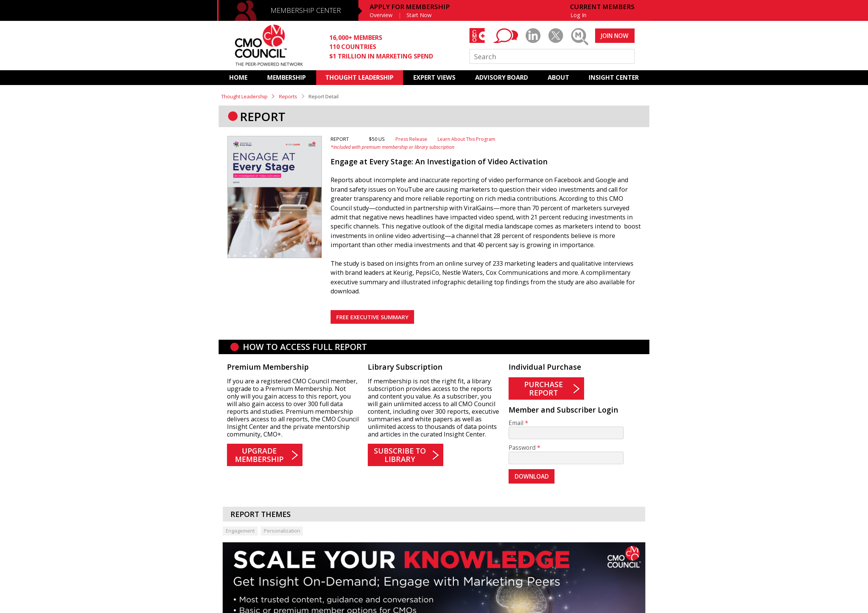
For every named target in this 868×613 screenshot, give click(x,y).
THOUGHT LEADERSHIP (359, 77)
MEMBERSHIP (287, 77)
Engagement (240, 531)
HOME (238, 77)
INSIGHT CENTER (614, 77)
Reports (288, 96)
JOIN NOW (615, 36)
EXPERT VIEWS (434, 77)
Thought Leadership (244, 96)
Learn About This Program (466, 139)
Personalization (282, 531)
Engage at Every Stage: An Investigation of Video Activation (439, 162)
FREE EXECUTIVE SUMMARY (372, 317)
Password (522, 448)
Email (516, 423)
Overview (381, 15)
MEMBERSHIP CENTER (306, 10)
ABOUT (558, 77)
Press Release (411, 139)
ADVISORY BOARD (502, 77)
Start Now (419, 15)
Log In (578, 15)
